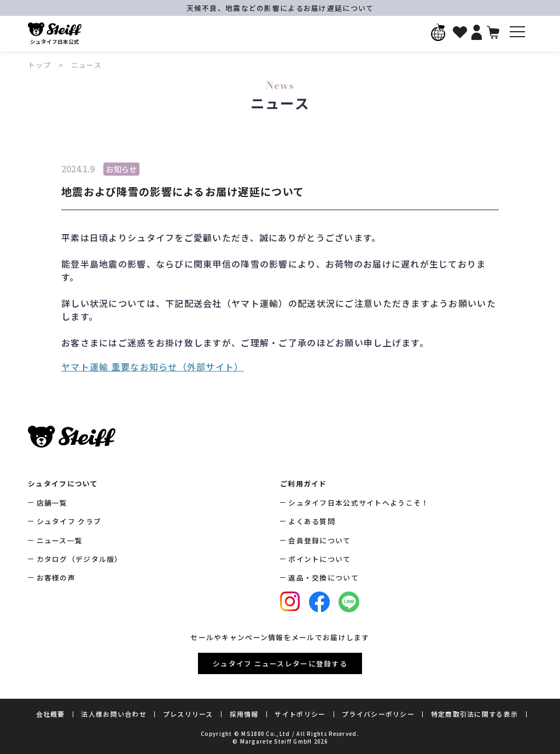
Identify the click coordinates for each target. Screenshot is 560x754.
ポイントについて (319, 559)
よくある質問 (312, 521)
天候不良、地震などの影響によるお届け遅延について (280, 8)
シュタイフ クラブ (69, 521)
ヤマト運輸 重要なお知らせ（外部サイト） (153, 367)
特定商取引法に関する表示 (474, 714)
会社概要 (51, 714)
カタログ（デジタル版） (80, 559)
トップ (40, 65)
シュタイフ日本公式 (55, 34)
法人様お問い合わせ (114, 714)
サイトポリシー (300, 714)
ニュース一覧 (60, 540)
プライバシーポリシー (378, 714)
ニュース (86, 65)
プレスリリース (188, 714)
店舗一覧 (52, 503)
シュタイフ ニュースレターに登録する (280, 663)
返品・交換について (323, 578)
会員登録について (319, 540)
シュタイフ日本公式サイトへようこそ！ (358, 503)
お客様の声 (56, 578)
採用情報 (244, 714)
